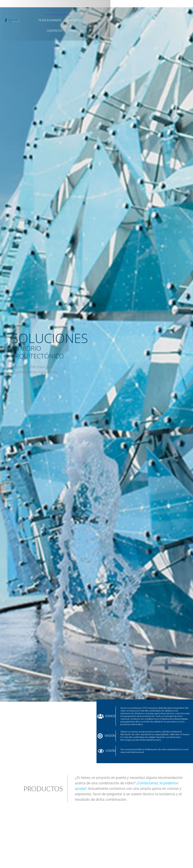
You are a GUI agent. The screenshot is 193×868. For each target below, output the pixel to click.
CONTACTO (120, 20)
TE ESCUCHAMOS (116, 10)
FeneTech (141, 20)
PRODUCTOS (73, 10)
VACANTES (141, 10)
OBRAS (93, 10)
